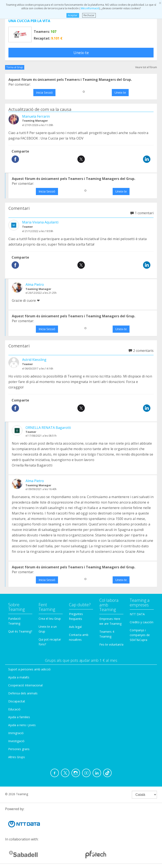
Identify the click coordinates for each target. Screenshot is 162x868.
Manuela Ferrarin (36, 116)
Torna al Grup (15, 67)
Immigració (16, 733)
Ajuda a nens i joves (22, 725)
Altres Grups (17, 757)
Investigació (16, 741)
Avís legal (75, 627)
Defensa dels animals (23, 693)
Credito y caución (142, 622)
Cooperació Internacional (25, 685)
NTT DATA (137, 614)
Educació (14, 709)
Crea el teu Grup (50, 619)
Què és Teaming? (20, 631)
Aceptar (73, 15)
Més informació (90, 8)
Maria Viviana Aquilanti (40, 222)
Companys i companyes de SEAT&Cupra (140, 635)
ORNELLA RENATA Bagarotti (48, 428)
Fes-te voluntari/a (111, 644)
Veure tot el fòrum (146, 67)
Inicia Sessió (44, 92)
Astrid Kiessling (34, 360)
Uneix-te (81, 53)
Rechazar (89, 15)
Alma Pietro (35, 284)
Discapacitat (17, 701)
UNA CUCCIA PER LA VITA (29, 21)
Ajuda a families (19, 717)
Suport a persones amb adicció (29, 669)
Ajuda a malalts (19, 677)
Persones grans (19, 749)
